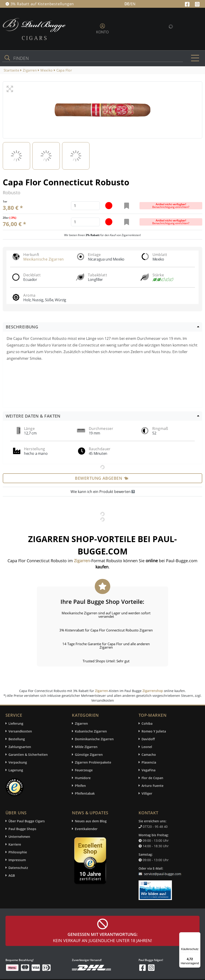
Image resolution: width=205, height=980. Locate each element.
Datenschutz (18, 868)
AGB (12, 875)
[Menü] (198, 935)
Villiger (147, 793)
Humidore (83, 778)
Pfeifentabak (85, 793)
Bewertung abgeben (101, 478)
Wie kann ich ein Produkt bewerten (103, 492)
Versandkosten (20, 731)
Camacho (149, 755)
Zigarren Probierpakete (93, 762)
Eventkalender (86, 829)
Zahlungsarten (20, 747)
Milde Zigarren (86, 747)
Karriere (15, 844)
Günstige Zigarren (89, 755)
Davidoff (148, 739)
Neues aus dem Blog (91, 821)
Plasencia (149, 762)
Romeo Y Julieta (154, 731)
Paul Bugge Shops (22, 829)
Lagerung (16, 770)
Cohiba (147, 723)
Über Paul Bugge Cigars (27, 821)
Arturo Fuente (152, 786)
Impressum (17, 860)
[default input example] (85, 206)
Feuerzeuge (84, 770)
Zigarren (101, 691)
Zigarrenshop (153, 691)
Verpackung (18, 762)
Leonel (147, 747)
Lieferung (16, 723)
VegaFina (148, 770)
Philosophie (18, 852)
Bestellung (17, 739)
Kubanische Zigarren (91, 731)
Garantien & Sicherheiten (28, 755)
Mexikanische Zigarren (43, 259)
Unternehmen (19, 837)
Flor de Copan (152, 778)
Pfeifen (80, 786)
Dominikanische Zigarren (94, 739)
